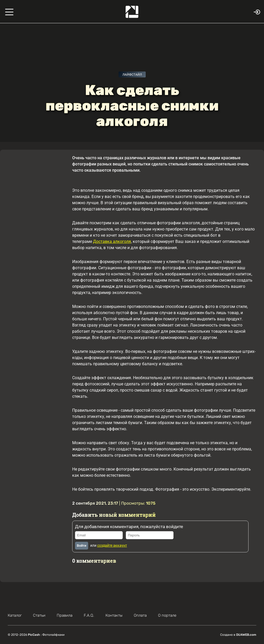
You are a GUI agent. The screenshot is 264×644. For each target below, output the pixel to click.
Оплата (140, 615)
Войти (82, 546)
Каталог (15, 615)
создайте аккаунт (112, 545)
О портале (167, 615)
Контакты (114, 615)
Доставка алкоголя (112, 241)
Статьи (39, 615)
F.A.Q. (89, 615)
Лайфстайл (132, 75)
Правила (65, 615)
